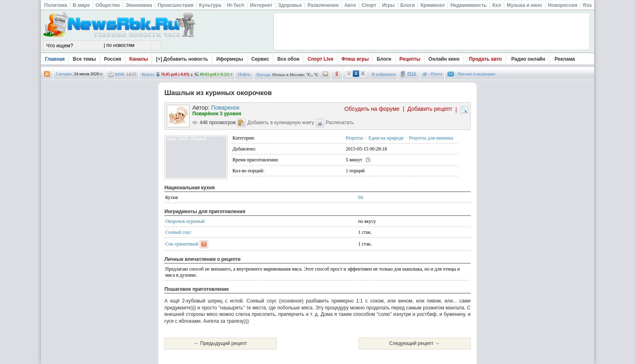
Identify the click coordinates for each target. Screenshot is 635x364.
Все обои (289, 59)
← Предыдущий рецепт (221, 343)
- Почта (433, 74)
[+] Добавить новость (182, 59)
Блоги (384, 59)
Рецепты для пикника (431, 138)
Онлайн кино (444, 59)
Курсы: (148, 74)
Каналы (139, 59)
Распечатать (340, 123)
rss (47, 74)
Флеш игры (355, 59)
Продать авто (485, 59)
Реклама (565, 59)
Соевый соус (178, 232)
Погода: (264, 74)
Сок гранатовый (182, 244)
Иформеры (230, 59)
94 (360, 197)
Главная (55, 59)
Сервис (260, 59)
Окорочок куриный (185, 221)
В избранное (384, 74)
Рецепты (410, 59)
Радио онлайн (528, 59)
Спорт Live (320, 59)
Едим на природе (386, 138)
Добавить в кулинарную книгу (281, 123)
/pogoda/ (326, 74)
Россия (113, 59)
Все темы (84, 59)
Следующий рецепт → (414, 343)
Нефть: (244, 74)
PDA (412, 73)
